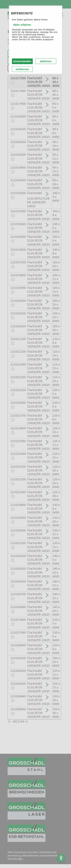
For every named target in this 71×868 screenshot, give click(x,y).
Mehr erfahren (22, 25)
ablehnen (46, 61)
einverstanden (22, 61)
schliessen (22, 69)
